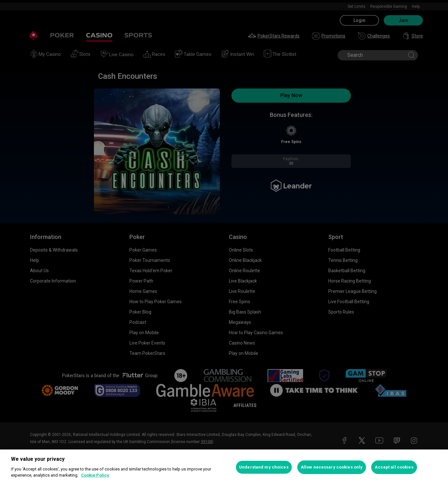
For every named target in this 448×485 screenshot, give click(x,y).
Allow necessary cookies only (332, 467)
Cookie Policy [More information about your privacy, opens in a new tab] (95, 475)
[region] (224, 467)
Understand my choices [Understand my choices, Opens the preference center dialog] (264, 467)
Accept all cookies (394, 467)
